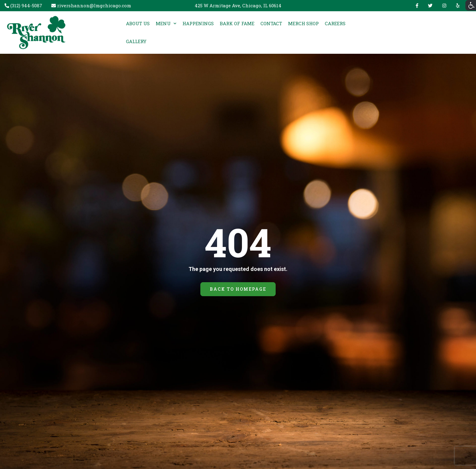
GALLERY (136, 41)
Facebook (417, 6)
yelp (456, 6)
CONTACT (271, 23)
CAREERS (335, 23)
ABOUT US (138, 23)
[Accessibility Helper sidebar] (471, 5)
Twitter (430, 6)
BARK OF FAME (237, 23)
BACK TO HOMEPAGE (238, 289)
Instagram (444, 6)
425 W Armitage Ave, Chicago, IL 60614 (238, 5)
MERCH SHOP (303, 23)
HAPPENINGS (198, 23)
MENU (163, 23)
